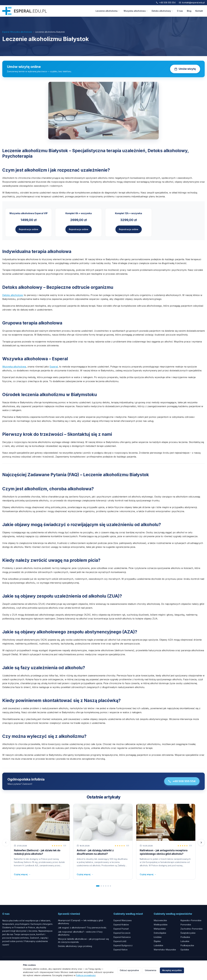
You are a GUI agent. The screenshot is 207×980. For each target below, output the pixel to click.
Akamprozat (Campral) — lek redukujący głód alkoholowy (80, 922)
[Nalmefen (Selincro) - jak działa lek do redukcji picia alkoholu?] (40, 822)
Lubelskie (158, 945)
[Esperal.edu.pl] (25, 11)
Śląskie (157, 941)
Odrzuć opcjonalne (129, 970)
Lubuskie (185, 941)
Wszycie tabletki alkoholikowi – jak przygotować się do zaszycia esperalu (83, 940)
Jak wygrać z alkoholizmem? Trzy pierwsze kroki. (82, 928)
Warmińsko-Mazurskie (165, 950)
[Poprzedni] (6, 843)
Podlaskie (185, 937)
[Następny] (201, 843)
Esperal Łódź (120, 941)
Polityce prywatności (86, 975)
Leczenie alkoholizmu (108, 11)
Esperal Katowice (122, 937)
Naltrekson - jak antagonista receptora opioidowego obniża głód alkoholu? (164, 852)
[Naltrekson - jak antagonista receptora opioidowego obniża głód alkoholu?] (166, 822)
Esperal (54, 367)
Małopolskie (160, 929)
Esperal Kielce (120, 950)
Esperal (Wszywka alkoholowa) (17, 32)
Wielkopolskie (161, 925)
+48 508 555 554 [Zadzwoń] (166, 3)
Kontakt (199, 11)
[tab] (98, 886)
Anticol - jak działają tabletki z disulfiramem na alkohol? (95, 852)
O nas (180, 11)
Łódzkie (158, 937)
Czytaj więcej (22, 874)
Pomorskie (186, 925)
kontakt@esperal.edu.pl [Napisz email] (192, 3)
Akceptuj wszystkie (172, 970)
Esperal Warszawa (122, 920)
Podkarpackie (187, 945)
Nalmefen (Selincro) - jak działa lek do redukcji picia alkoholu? (37, 852)
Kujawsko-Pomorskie (191, 920)
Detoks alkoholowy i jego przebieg (75, 946)
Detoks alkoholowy (162, 11)
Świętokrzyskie (188, 933)
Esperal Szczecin (122, 933)
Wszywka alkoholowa (136, 11)
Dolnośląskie (160, 933)
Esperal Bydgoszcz (123, 945)
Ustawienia (151, 970)
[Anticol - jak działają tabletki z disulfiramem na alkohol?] (103, 822)
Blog (189, 11)
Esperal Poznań (121, 929)
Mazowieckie (160, 920)
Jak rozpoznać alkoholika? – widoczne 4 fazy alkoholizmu (80, 933)
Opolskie (185, 950)
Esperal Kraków (121, 925)
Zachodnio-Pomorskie (191, 929)
